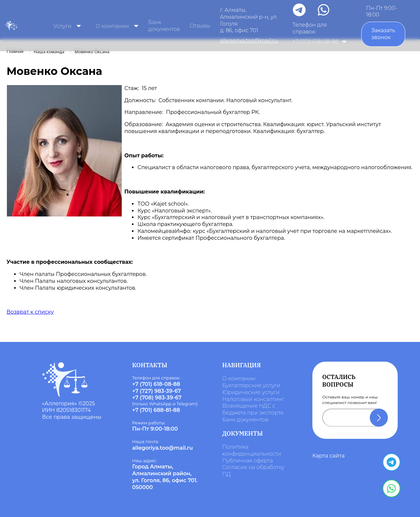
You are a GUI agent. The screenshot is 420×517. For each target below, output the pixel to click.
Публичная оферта (247, 461)
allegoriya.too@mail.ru (249, 41)
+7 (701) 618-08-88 (315, 42)
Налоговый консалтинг (253, 399)
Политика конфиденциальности (252, 450)
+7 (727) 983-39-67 (157, 391)
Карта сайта (328, 456)
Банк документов (164, 26)
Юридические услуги (251, 392)
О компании (239, 379)
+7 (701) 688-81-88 (156, 410)
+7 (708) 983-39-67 (157, 398)
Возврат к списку (30, 312)
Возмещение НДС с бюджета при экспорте (253, 409)
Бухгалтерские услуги (251, 385)
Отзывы (200, 26)
